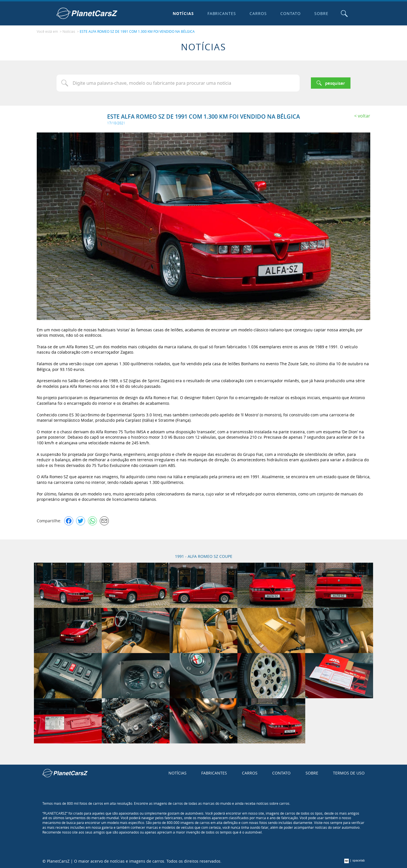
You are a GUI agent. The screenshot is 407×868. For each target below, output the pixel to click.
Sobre (321, 13)
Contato (291, 13)
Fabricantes (222, 13)
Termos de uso (349, 773)
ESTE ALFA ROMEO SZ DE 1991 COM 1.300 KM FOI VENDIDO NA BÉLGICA (137, 31)
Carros (258, 13)
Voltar (364, 116)
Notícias (183, 13)
